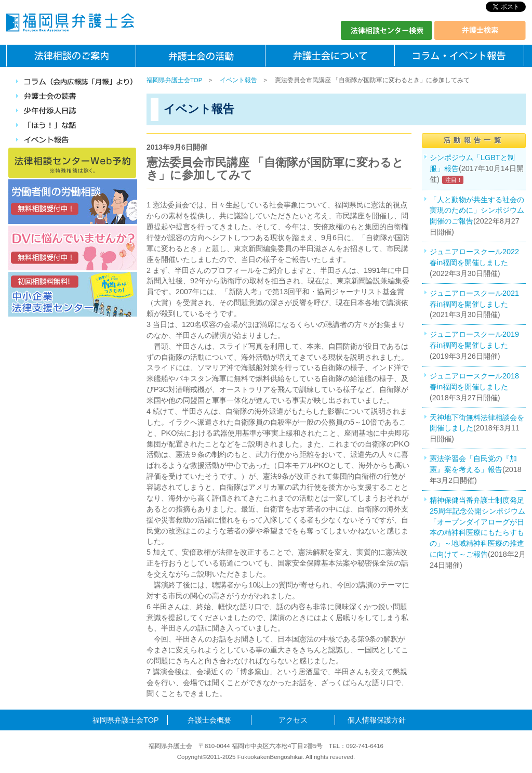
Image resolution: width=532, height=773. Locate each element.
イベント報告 (238, 80)
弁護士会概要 (209, 720)
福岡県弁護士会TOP (174, 80)
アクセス (293, 720)
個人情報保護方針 (377, 720)
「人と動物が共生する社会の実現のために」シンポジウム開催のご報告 (477, 211)
